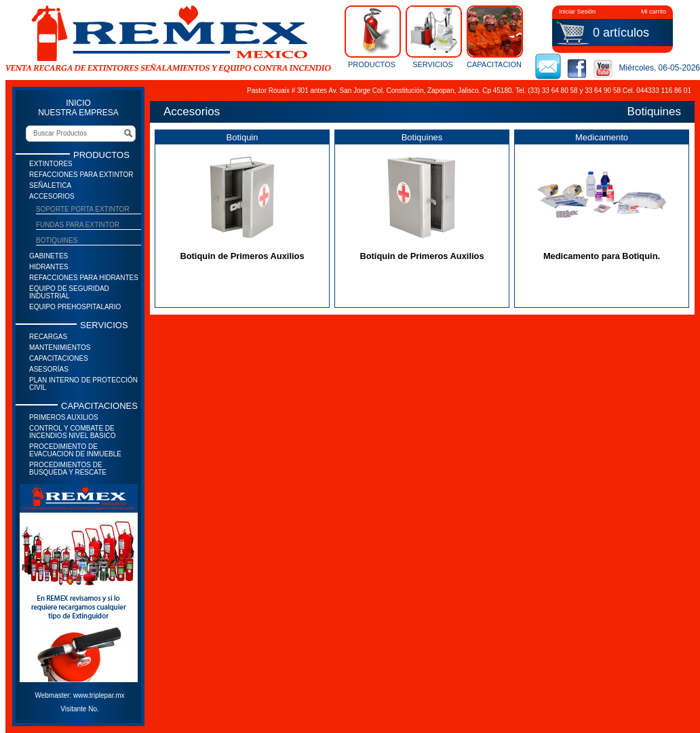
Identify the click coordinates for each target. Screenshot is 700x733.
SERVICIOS (433, 37)
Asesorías (49, 369)
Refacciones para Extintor (81, 175)
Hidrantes (49, 267)
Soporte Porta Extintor (83, 209)
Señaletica (50, 185)
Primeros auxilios (64, 417)
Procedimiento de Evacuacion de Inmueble (75, 450)
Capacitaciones (59, 358)
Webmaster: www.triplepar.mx (79, 695)
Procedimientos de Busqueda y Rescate (68, 469)
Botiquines (57, 240)
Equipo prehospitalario (75, 307)
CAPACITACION (494, 37)
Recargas (48, 337)
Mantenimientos (60, 348)
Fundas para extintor (78, 225)
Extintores (51, 164)
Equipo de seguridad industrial (69, 292)
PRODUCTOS (372, 37)
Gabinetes (48, 256)
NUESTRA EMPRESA (78, 113)
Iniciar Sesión (577, 12)
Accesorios (52, 196)
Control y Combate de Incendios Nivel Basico (72, 432)
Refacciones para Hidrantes (84, 278)
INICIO (78, 103)
